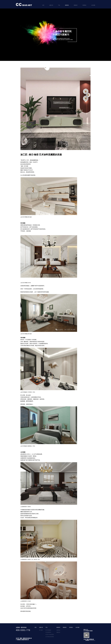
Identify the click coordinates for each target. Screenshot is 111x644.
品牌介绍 (51, 5)
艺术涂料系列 (48, 632)
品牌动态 (58, 630)
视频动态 (58, 632)
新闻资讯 (67, 5)
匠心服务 (41, 630)
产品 (59, 5)
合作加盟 (93, 5)
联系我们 (84, 5)
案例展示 (76, 5)
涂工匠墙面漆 (48, 630)
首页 (43, 5)
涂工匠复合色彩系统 (50, 637)
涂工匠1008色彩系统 (50, 634)
